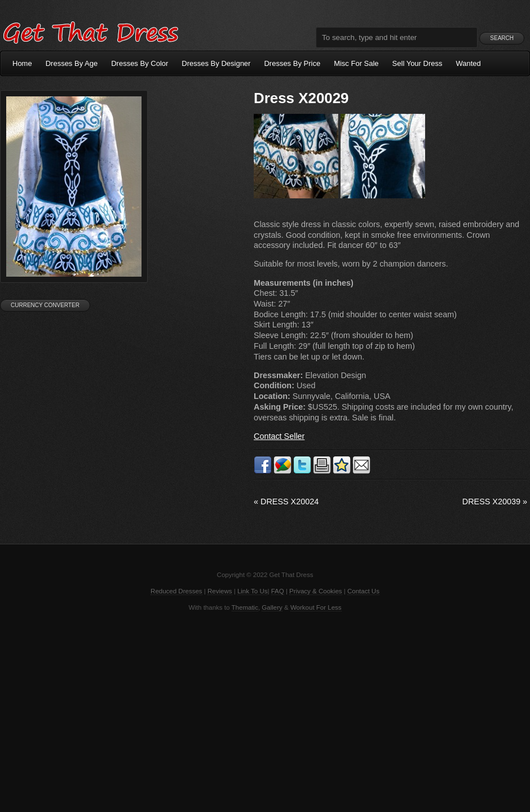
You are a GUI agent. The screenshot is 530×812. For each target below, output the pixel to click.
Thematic (245, 607)
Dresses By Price (292, 63)
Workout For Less (316, 607)
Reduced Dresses (176, 591)
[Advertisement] (265, 711)
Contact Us (363, 591)
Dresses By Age (72, 63)
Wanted (469, 63)
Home (22, 63)
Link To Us (253, 591)
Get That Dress (90, 31)
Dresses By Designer (216, 63)
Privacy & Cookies (315, 591)
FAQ (278, 591)
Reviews (220, 591)
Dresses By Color (140, 63)
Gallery (272, 607)
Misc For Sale (356, 63)
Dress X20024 (286, 502)
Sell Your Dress (418, 63)
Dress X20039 (495, 502)
